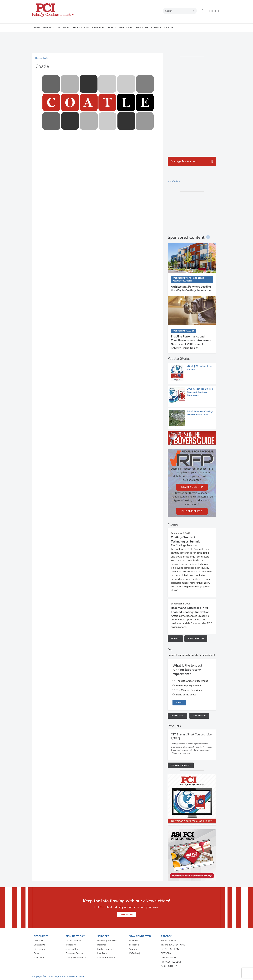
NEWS (37, 28)
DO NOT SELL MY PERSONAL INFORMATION (170, 953)
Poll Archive (199, 716)
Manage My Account (184, 161)
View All (175, 638)
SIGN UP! (169, 28)
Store (36, 953)
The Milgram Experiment (190, 690)
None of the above (186, 695)
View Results (177, 716)
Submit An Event (196, 638)
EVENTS (112, 28)
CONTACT (156, 28)
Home (38, 58)
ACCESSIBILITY (169, 966)
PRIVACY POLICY (170, 941)
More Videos (174, 181)
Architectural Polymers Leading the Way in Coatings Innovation (191, 289)
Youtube (133, 949)
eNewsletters (72, 949)
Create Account (73, 941)
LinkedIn (133, 941)
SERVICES (103, 936)
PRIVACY (166, 936)
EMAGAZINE (142, 28)
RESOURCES (98, 28)
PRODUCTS (49, 28)
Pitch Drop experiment (189, 686)
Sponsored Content (186, 237)
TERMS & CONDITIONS (173, 945)
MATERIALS (64, 28)
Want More (39, 958)
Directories (39, 949)
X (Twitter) (134, 953)
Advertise (39, 941)
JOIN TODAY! (126, 915)
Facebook (134, 945)
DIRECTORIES (126, 28)
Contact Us (39, 945)
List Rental (103, 953)
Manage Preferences (76, 958)
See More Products (181, 765)
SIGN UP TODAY (75, 936)
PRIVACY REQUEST (171, 962)
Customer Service (74, 953)
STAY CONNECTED (140, 936)
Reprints (102, 945)
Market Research (106, 949)
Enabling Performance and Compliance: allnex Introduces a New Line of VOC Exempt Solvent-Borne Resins (191, 342)
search (194, 11)
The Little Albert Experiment (192, 681)
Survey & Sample (106, 958)
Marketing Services (107, 941)
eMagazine (71, 945)
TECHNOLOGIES (81, 28)
